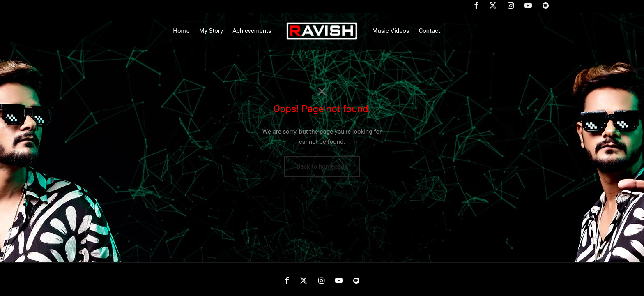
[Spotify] (356, 281)
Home (181, 31)
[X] (304, 281)
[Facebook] (287, 281)
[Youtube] (339, 281)
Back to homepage (322, 166)
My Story (211, 31)
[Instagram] (321, 281)
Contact (430, 31)
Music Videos (391, 31)
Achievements (252, 31)
